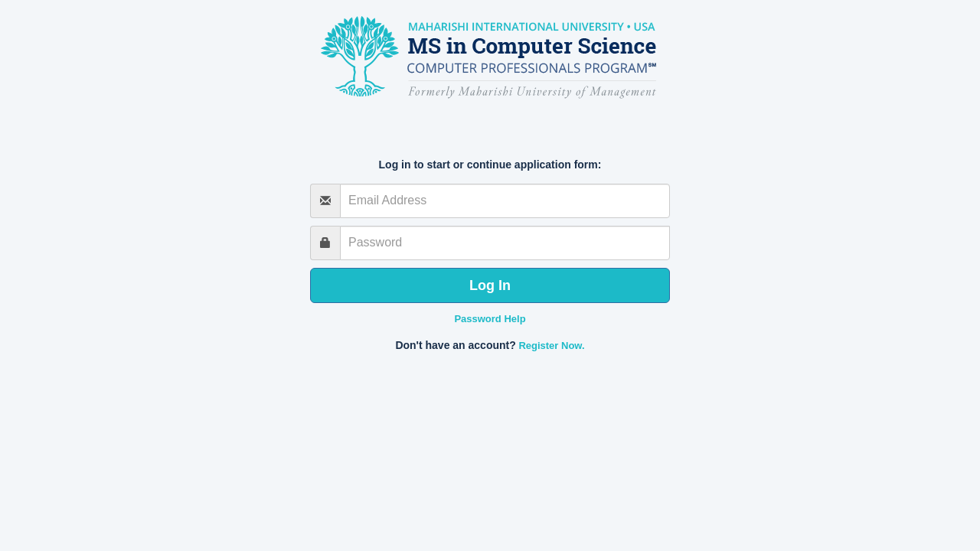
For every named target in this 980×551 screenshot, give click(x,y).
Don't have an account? (455, 345)
